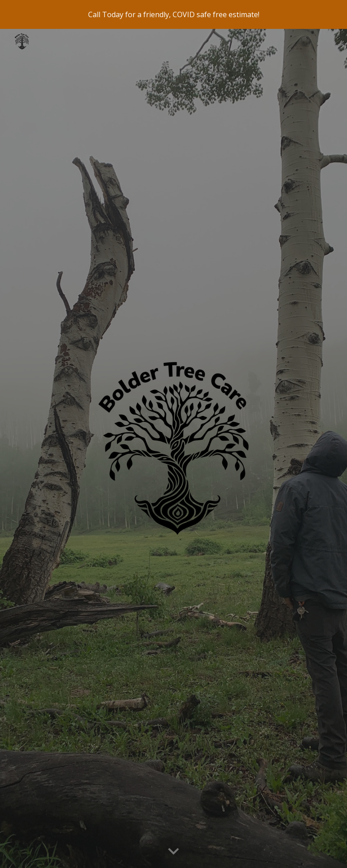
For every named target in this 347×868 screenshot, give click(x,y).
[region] (173, 14)
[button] (173, 852)
